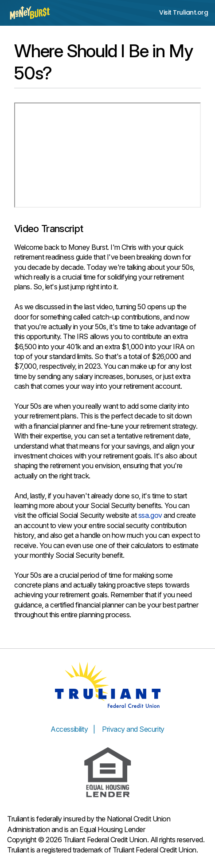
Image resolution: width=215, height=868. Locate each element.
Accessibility (69, 729)
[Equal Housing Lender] (108, 773)
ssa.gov (150, 515)
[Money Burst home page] (30, 13)
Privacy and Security (133, 729)
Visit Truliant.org (184, 13)
